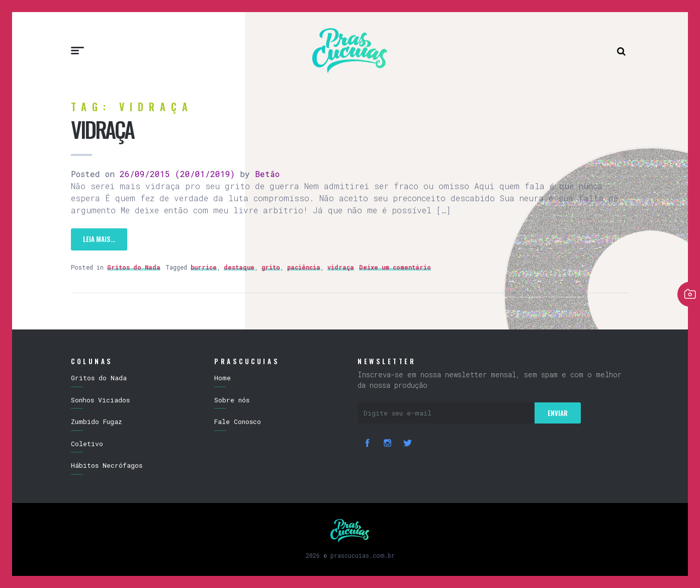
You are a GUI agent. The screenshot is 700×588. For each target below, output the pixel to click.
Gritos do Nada (134, 267)
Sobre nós (232, 400)
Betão (265, 174)
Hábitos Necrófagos (107, 465)
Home (223, 378)
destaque (239, 267)
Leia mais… (99, 239)
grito (271, 267)
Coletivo (87, 444)
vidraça (341, 267)
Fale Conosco (238, 422)
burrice (204, 267)
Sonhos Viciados (100, 400)
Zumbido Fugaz (97, 422)
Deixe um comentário (395, 267)
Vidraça (102, 129)
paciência (304, 267)
